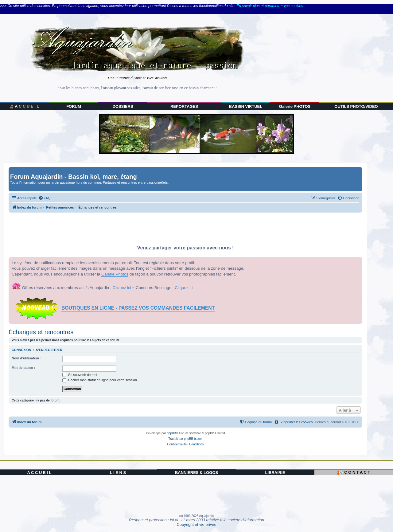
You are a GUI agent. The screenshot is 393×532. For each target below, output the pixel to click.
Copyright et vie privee (196, 524)
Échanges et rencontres (41, 332)
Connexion (21, 350)
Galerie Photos (115, 274)
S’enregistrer (49, 350)
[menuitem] (45, 198)
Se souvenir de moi (80, 375)
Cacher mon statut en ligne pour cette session (100, 380)
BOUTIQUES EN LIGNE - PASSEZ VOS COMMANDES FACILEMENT (138, 308)
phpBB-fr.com (193, 439)
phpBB (171, 433)
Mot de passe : (23, 368)
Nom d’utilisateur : (27, 358)
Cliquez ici (122, 288)
